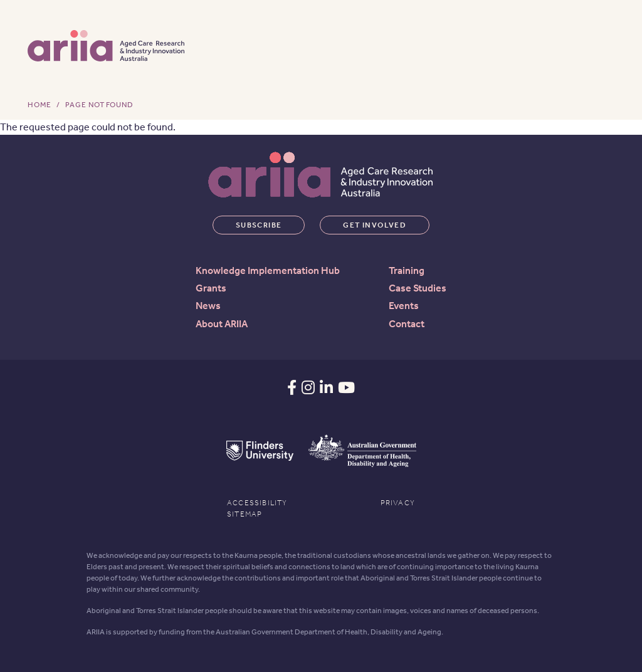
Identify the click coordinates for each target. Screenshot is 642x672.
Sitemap (245, 514)
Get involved (375, 225)
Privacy (398, 503)
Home (39, 105)
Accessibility (257, 503)
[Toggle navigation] (599, 45)
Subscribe (259, 225)
